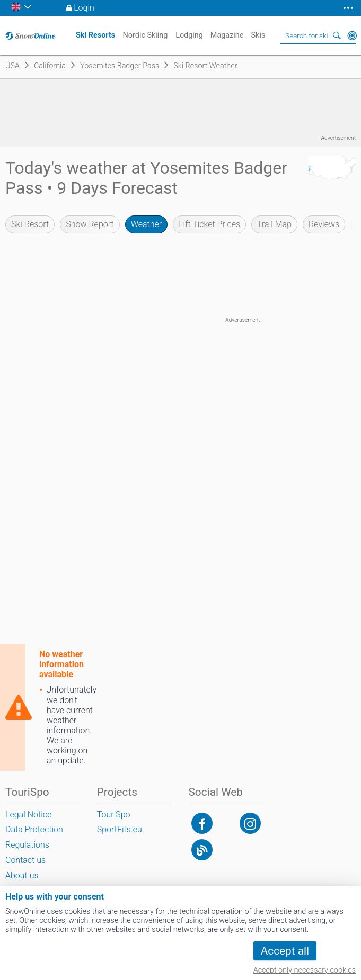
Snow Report (90, 224)
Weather (147, 224)
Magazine (227, 35)
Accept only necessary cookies (305, 970)
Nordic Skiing (146, 35)
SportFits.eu (120, 829)
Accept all (285, 951)
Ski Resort (30, 224)
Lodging (189, 35)
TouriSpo (114, 815)
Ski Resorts (95, 35)
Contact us (25, 860)
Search (337, 35)
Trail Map (274, 224)
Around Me (352, 35)
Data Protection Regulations (34, 837)
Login (84, 8)
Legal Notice (28, 815)
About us (22, 875)
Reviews (324, 224)
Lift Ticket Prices (209, 224)
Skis (258, 35)
